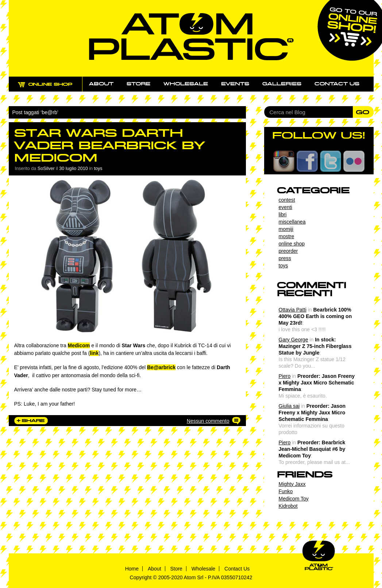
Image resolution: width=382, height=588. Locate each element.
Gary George (294, 340)
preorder (288, 251)
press (285, 258)
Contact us (337, 84)
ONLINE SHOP (52, 88)
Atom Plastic (191, 37)
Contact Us (237, 569)
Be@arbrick (161, 367)
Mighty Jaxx (292, 484)
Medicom (79, 345)
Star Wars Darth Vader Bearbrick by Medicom (109, 145)
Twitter (331, 161)
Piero (285, 376)
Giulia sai (289, 406)
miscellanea (292, 222)
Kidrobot (288, 506)
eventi (285, 207)
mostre (287, 236)
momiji (286, 229)
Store (138, 84)
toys (98, 169)
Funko (286, 491)
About (101, 84)
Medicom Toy (294, 499)
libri (283, 214)
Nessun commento (208, 421)
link (94, 353)
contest (287, 200)
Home (132, 569)
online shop (292, 244)
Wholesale (186, 84)
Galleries (282, 84)
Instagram (284, 161)
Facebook (307, 161)
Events (235, 84)
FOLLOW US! (319, 135)
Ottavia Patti (293, 310)
